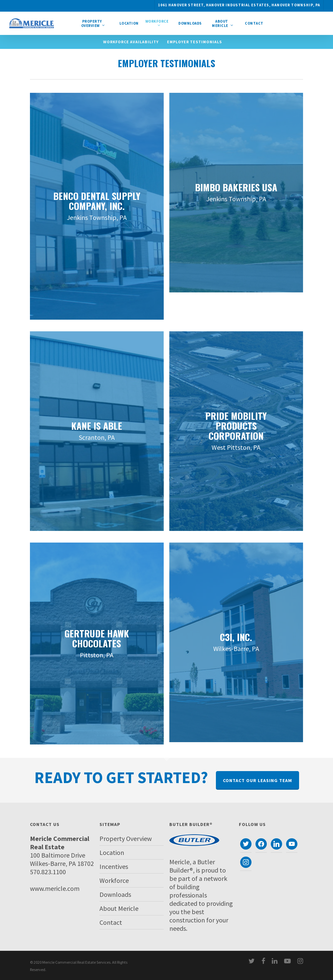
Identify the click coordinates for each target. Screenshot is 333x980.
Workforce (114, 880)
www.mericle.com (55, 888)
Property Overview (126, 838)
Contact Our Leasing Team (257, 780)
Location (112, 852)
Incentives (114, 866)
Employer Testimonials (194, 42)
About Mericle (119, 908)
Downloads (115, 894)
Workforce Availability (131, 42)
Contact (111, 922)
